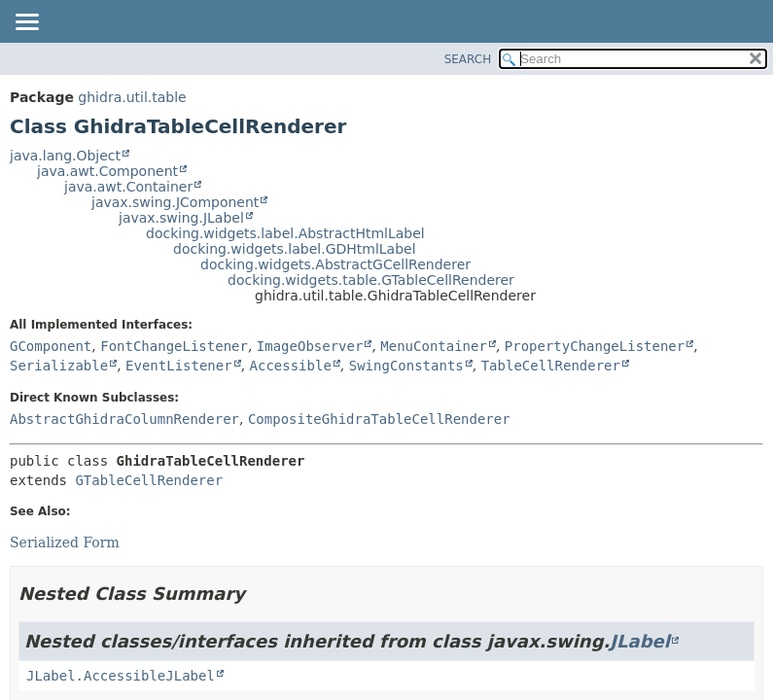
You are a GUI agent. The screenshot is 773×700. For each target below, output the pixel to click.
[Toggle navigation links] (26, 23)
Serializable (59, 366)
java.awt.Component (107, 171)
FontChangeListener (174, 346)
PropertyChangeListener (595, 346)
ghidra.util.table (132, 97)
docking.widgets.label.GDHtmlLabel (295, 249)
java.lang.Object (65, 156)
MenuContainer (434, 346)
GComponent (51, 346)
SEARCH (468, 59)
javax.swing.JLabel (181, 218)
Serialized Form (65, 542)
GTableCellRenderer (149, 480)
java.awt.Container (128, 187)
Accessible (291, 366)
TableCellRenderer (551, 366)
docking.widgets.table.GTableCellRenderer (371, 280)
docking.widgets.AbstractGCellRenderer (335, 264)
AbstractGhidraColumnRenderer (124, 419)
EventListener (179, 366)
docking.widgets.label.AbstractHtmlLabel (285, 233)
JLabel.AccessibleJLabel (121, 676)
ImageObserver (310, 346)
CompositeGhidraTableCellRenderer (379, 419)
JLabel (640, 641)
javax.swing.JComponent (175, 202)
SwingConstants (406, 366)
